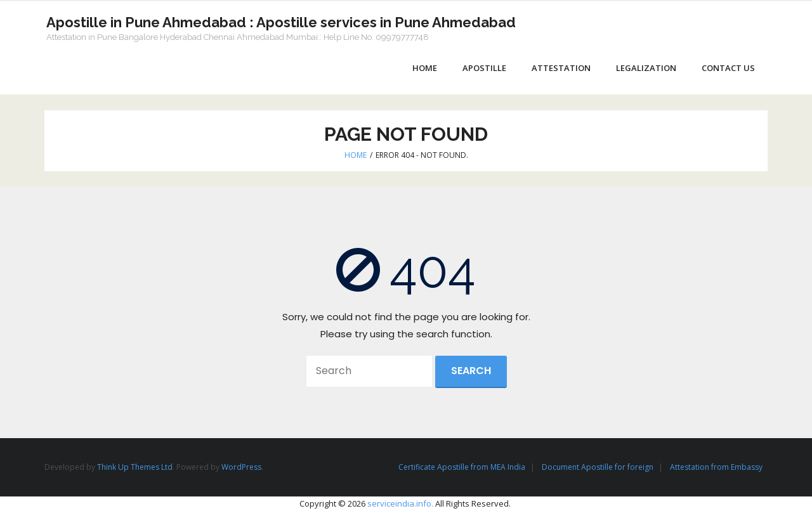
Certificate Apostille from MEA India (462, 468)
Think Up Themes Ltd (135, 468)
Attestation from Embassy (716, 468)
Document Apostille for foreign (598, 468)
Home (356, 156)
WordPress (241, 468)
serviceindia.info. (400, 504)
